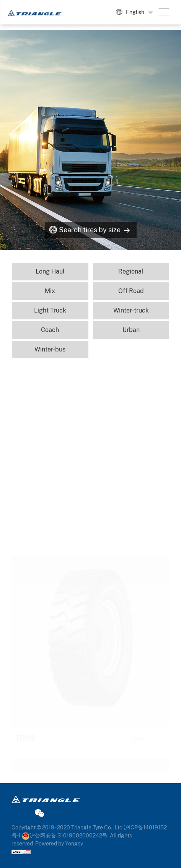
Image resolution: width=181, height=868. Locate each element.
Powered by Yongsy (59, 844)
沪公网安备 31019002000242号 (65, 836)
